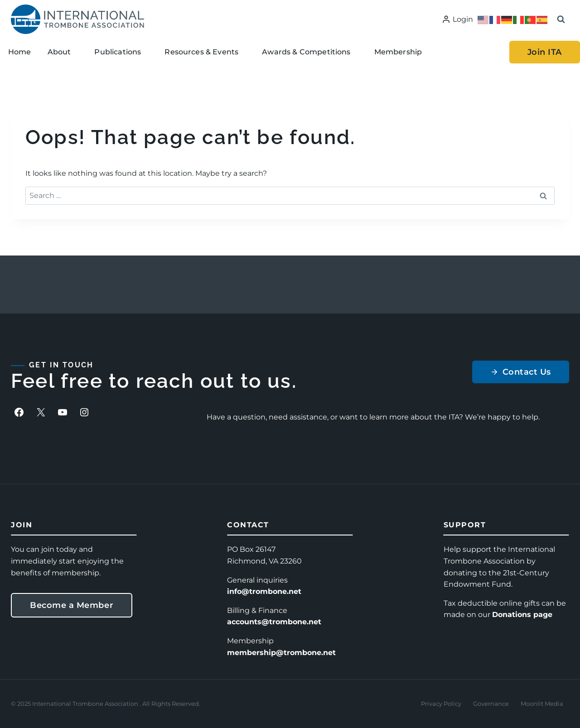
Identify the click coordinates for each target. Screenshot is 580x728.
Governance (491, 704)
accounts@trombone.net (274, 622)
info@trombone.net (264, 591)
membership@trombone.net (281, 653)
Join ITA (545, 52)
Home (20, 52)
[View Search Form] (561, 19)
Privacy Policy (441, 704)
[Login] (457, 19)
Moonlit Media (542, 704)
